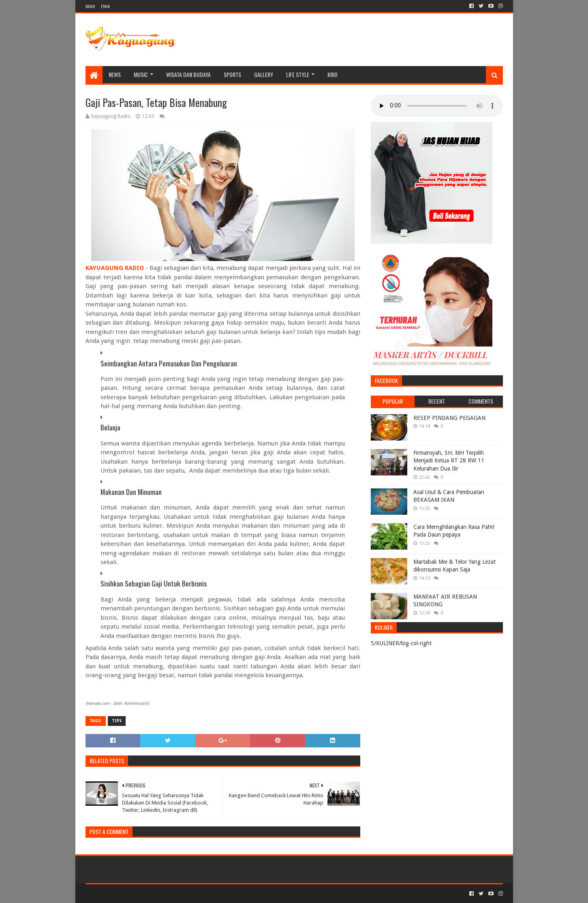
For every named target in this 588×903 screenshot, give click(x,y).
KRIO (332, 74)
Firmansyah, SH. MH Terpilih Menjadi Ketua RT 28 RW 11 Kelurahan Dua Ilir (449, 461)
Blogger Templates (177, 893)
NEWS (115, 74)
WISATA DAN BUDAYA (188, 74)
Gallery (264, 74)
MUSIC (141, 74)
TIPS (117, 721)
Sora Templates (130, 893)
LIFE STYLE (298, 74)
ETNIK (105, 6)
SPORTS (232, 74)
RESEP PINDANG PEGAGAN (449, 418)
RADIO (90, 6)
